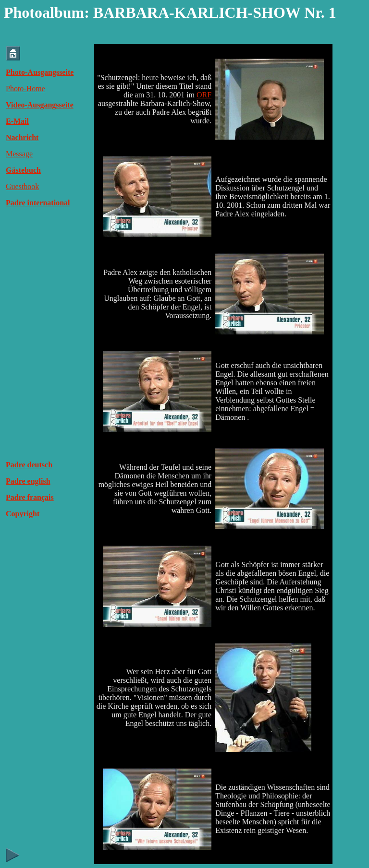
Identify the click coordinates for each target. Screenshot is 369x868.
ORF (204, 95)
